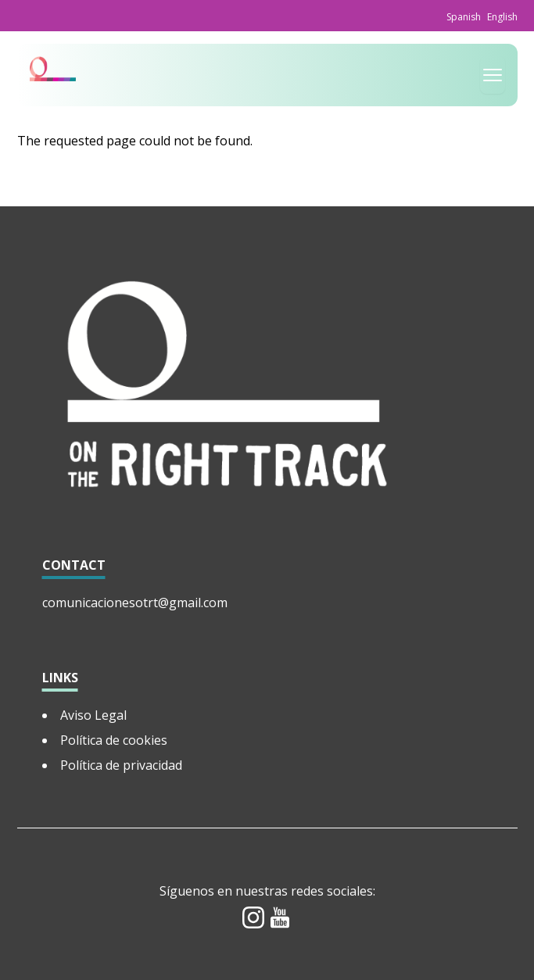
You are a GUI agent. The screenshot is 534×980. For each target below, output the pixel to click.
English (502, 17)
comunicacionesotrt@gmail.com (135, 603)
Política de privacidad (121, 765)
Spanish (464, 17)
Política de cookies (114, 740)
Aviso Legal (93, 715)
